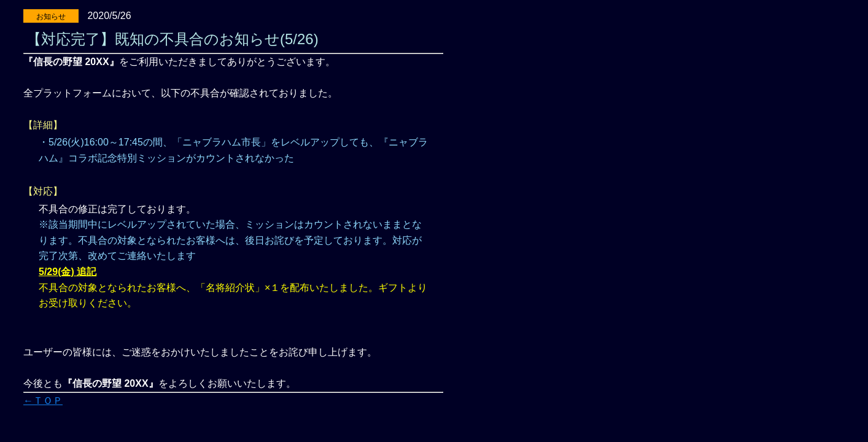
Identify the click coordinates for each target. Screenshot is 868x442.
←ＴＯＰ (43, 401)
